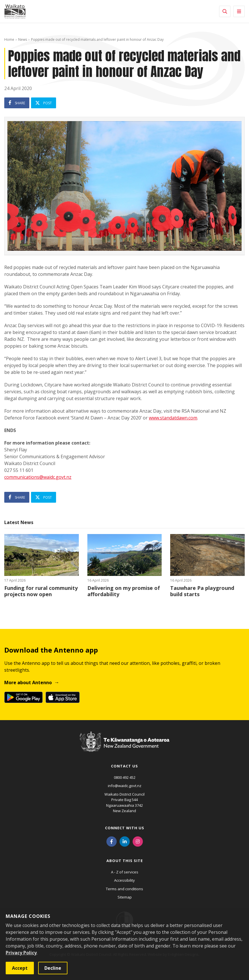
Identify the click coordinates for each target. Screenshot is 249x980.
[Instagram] (138, 841)
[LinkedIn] (125, 841)
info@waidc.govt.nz (125, 786)
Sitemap (125, 897)
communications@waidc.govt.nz (38, 477)
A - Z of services (125, 872)
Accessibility (124, 880)
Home (9, 39)
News (23, 39)
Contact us (124, 766)
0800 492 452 (125, 777)
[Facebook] (112, 841)
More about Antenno (28, 682)
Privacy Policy (21, 953)
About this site (125, 861)
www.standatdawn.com (173, 418)
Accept (20, 968)
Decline (53, 968)
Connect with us (125, 828)
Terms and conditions (124, 889)
